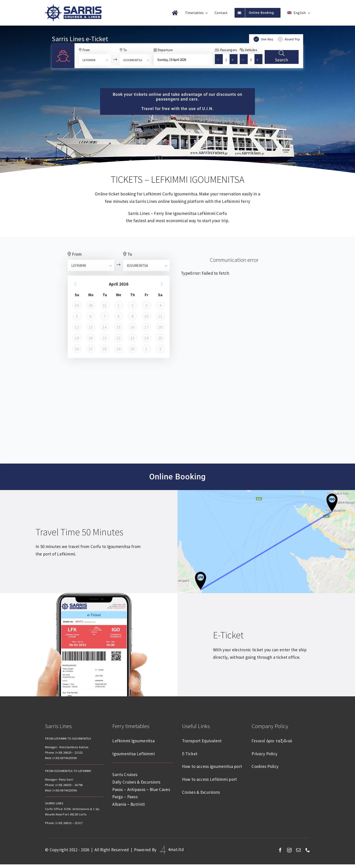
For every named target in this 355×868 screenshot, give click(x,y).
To (123, 50)
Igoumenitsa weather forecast (177, 431)
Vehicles (248, 50)
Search (282, 56)
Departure (163, 50)
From (84, 50)
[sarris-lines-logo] (73, 7)
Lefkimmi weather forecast (177, 386)
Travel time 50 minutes (79, 532)
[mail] (298, 850)
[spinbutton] (226, 60)
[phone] (308, 850)
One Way (263, 39)
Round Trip (289, 39)
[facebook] (280, 850)
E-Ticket (228, 635)
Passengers (226, 50)
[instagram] (289, 850)
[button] (234, 60)
